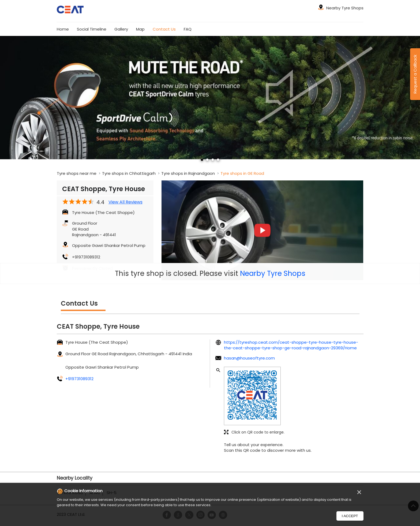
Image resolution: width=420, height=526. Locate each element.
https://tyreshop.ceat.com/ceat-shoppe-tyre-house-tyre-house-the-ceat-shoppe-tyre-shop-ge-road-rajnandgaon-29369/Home (291, 345)
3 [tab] (213, 160)
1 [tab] (202, 160)
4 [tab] (218, 160)
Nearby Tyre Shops (273, 273)
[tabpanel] (210, 97)
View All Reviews (125, 202)
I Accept (350, 516)
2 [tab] (207, 160)
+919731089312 (86, 257)
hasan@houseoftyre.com (249, 358)
